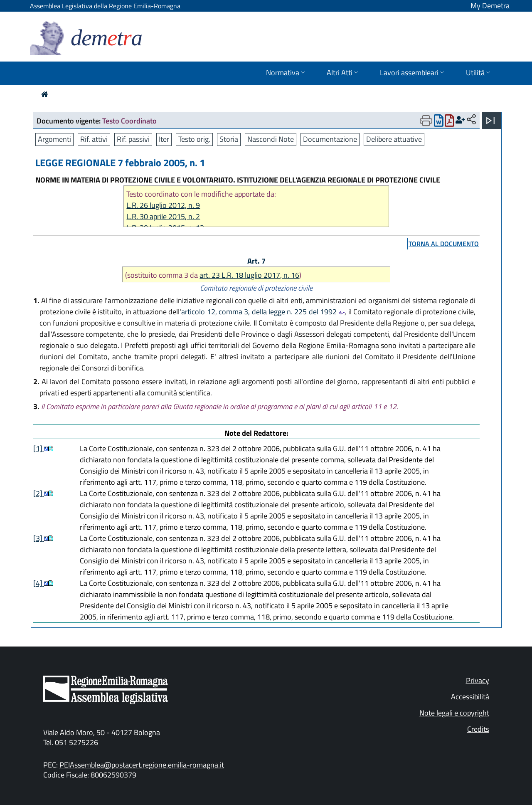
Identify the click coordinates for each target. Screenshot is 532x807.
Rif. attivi (94, 139)
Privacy (478, 680)
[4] (39, 583)
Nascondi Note (271, 139)
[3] (39, 538)
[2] (39, 493)
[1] (39, 448)
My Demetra (490, 6)
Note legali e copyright (454, 713)
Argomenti (54, 139)
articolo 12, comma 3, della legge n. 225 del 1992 (263, 312)
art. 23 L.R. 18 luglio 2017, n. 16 (249, 275)
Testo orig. (194, 139)
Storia (229, 139)
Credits (478, 729)
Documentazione (330, 139)
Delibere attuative (394, 139)
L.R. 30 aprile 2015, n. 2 (163, 216)
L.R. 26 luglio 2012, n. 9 (163, 205)
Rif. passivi (133, 139)
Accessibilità (470, 697)
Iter (164, 139)
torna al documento (444, 244)
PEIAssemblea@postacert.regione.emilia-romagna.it (142, 765)
